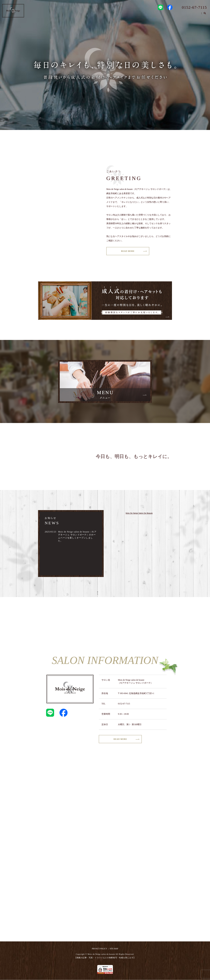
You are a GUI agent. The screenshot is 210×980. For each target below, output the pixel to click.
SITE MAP (114, 949)
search (205, 14)
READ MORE (128, 251)
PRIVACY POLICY (99, 949)
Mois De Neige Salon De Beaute (139, 513)
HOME (156, 14)
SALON (169, 14)
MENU (195, 14)
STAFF (182, 14)
